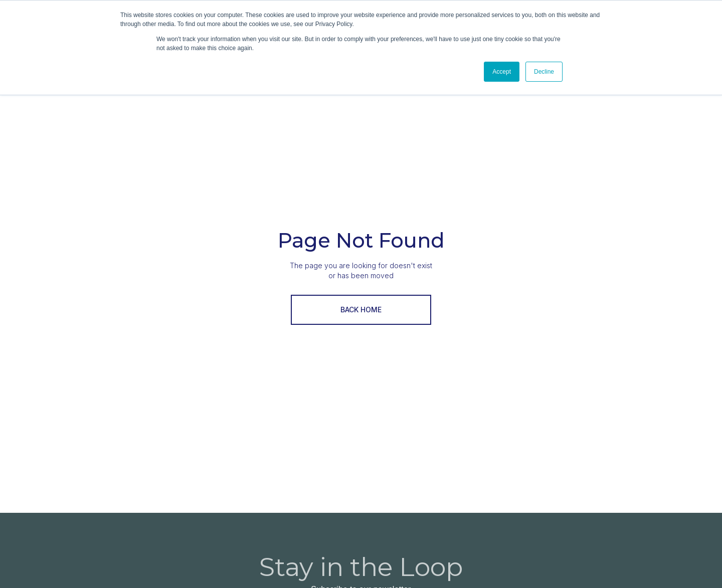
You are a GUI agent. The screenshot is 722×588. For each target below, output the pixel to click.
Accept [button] (502, 72)
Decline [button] (544, 72)
